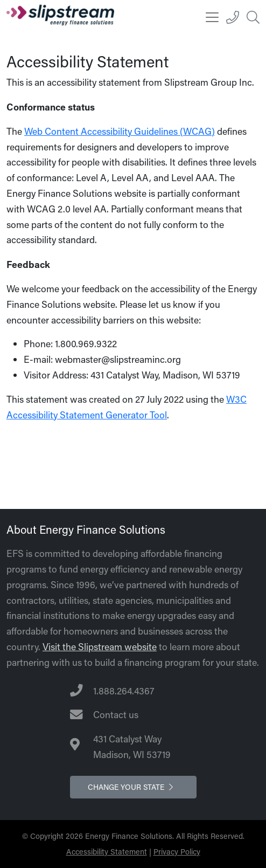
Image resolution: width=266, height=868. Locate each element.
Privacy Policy (177, 852)
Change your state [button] (133, 787)
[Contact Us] (133, 715)
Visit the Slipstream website (100, 647)
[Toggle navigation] (212, 17)
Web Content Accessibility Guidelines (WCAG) (120, 131)
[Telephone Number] (133, 691)
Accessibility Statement (107, 852)
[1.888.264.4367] (233, 17)
